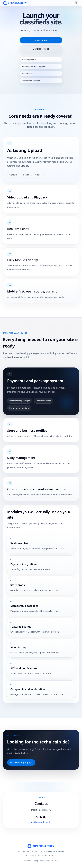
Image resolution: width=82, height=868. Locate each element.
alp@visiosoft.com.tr (41, 825)
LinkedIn (33, 855)
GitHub (55, 861)
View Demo (41, 40)
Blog (36, 861)
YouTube (53, 855)
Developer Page (41, 49)
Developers (45, 861)
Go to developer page (21, 762)
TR (76, 3)
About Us (28, 861)
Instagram (43, 855)
